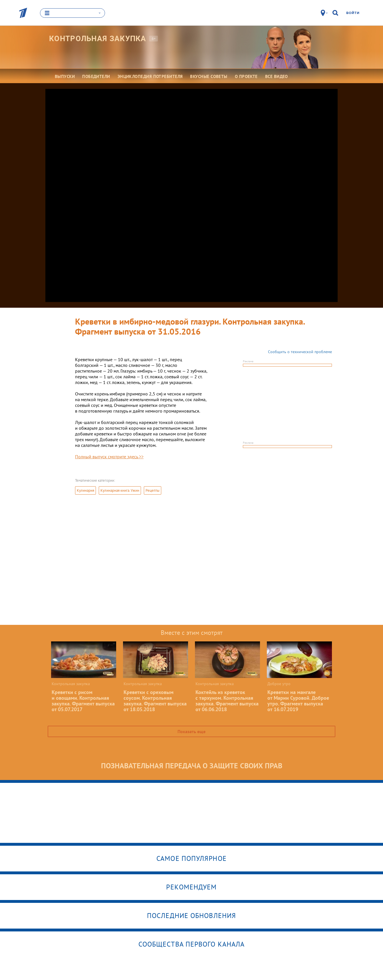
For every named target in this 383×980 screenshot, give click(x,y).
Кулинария (85, 490)
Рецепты (153, 490)
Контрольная (98, 39)
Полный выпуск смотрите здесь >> (109, 457)
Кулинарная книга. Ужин (120, 490)
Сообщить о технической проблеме (300, 352)
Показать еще (191, 731)
